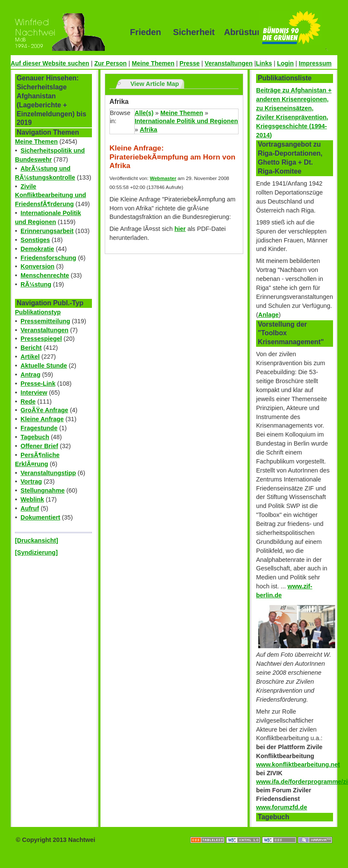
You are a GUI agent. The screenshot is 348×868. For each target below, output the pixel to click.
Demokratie (37, 249)
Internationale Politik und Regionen (186, 121)
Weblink (32, 499)
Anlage (268, 315)
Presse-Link (38, 384)
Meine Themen (153, 63)
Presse (190, 63)
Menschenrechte (45, 275)
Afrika (149, 130)
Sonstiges (35, 240)
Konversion (37, 266)
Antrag (30, 375)
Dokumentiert (40, 517)
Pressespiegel (41, 339)
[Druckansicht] (37, 540)
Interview (34, 393)
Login (285, 63)
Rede (28, 402)
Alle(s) (144, 113)
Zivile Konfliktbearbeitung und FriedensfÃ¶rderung (50, 195)
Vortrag (31, 481)
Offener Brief (39, 446)
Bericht (31, 348)
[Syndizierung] (36, 552)
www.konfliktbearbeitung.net (298, 765)
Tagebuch (35, 437)
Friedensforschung (48, 258)
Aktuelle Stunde (44, 366)
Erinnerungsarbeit (47, 231)
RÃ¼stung (36, 284)
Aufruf (30, 508)
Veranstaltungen (229, 63)
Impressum (315, 63)
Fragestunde (39, 428)
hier (180, 229)
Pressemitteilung (45, 321)
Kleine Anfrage (42, 419)
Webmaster (163, 178)
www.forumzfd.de (282, 807)
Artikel (30, 357)
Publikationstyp (38, 312)
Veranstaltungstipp (48, 473)
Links (264, 63)
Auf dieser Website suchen (50, 63)
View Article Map (155, 84)
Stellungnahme (43, 490)
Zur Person (110, 63)
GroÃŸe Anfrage (44, 410)
